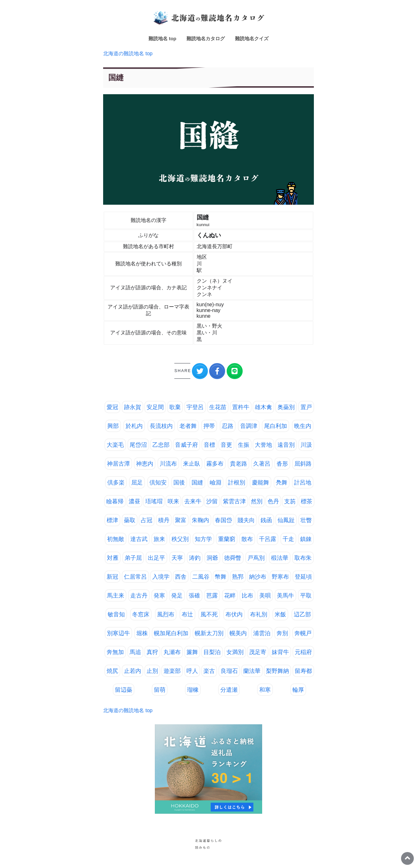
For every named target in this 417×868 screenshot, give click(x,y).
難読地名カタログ (206, 38)
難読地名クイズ (252, 38)
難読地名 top (163, 38)
